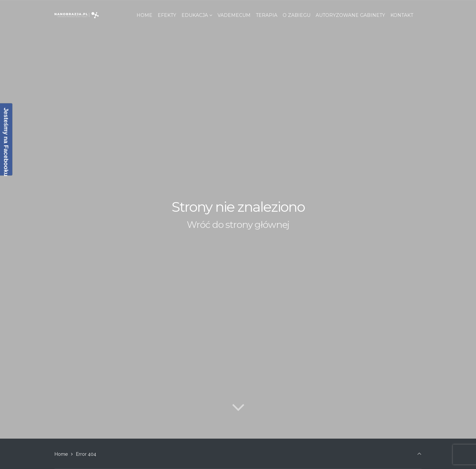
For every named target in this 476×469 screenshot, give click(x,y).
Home (61, 454)
